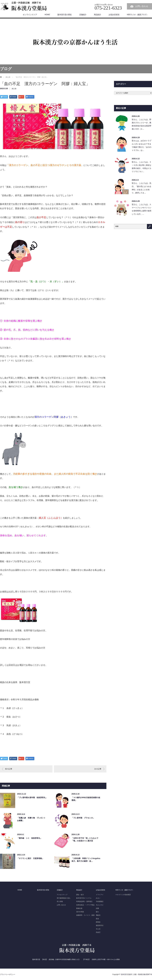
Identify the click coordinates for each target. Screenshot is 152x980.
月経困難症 (100, 902)
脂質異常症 (100, 925)
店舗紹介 (83, 15)
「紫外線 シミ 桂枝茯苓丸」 (30, 838)
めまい (98, 898)
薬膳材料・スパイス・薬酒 (85, 915)
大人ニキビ (100, 905)
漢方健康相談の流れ (64, 898)
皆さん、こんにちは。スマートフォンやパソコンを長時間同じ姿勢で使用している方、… (141, 209)
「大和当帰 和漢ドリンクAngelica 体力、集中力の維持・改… (87, 860)
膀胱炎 (98, 922)
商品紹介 (98, 15)
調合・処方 (80, 895)
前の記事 (9, 769)
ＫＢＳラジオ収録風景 (123, 895)
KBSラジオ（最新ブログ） (138, 15)
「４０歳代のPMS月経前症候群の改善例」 (86, 799)
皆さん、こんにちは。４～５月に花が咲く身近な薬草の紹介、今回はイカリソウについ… (141, 167)
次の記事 (98, 769)
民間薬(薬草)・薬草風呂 (84, 902)
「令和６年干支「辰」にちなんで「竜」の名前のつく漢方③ (85, 839)
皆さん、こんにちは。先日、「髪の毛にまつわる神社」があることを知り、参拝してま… (141, 188)
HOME (47, 15)
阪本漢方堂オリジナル (84, 898)
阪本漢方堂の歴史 (65, 15)
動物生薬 (79, 908)
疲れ (97, 912)
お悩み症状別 (114, 15)
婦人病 (14, 89)
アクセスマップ (62, 895)
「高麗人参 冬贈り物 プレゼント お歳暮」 (32, 819)
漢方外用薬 (80, 912)
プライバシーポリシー (8, 974)
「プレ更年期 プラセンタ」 (83, 818)
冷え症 (98, 929)
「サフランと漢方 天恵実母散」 (30, 858)
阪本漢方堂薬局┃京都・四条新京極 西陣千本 (137, 974)
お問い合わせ (142, 6)
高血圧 (98, 932)
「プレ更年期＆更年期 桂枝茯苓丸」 (32, 798)
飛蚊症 (98, 915)
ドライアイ (100, 895)
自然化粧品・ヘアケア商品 (85, 905)
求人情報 (60, 902)
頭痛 (97, 908)
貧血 (97, 919)
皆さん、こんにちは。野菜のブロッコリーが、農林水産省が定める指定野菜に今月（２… (141, 124)
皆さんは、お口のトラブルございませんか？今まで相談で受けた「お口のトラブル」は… (141, 145)
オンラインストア (30, 15)
